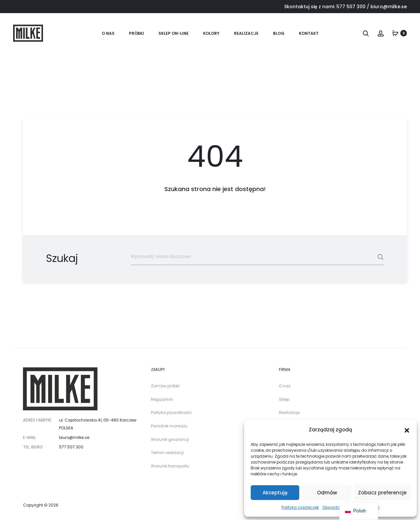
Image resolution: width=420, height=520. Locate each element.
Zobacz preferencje (382, 493)
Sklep (284, 399)
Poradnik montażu (169, 426)
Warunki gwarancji (170, 439)
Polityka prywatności (171, 412)
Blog (279, 33)
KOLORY (211, 33)
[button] (407, 430)
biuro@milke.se (389, 7)
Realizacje (246, 33)
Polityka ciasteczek (300, 507)
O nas (108, 33)
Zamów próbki (165, 386)
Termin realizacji (167, 453)
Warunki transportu (170, 466)
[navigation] (359, 511)
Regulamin (162, 399)
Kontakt (309, 33)
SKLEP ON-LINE (174, 33)
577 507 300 (351, 7)
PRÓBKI (136, 33)
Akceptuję (275, 493)
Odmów (327, 493)
